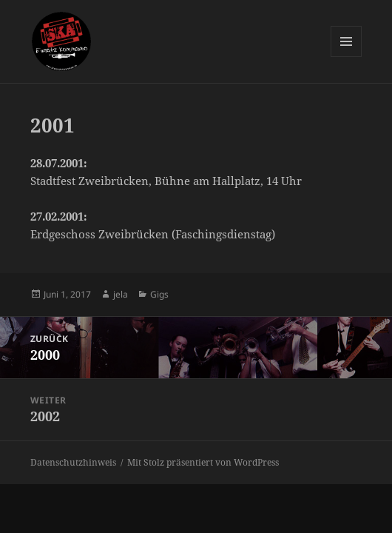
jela (121, 294)
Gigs (159, 294)
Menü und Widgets (347, 57)
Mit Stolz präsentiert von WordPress (203, 462)
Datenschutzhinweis (73, 462)
